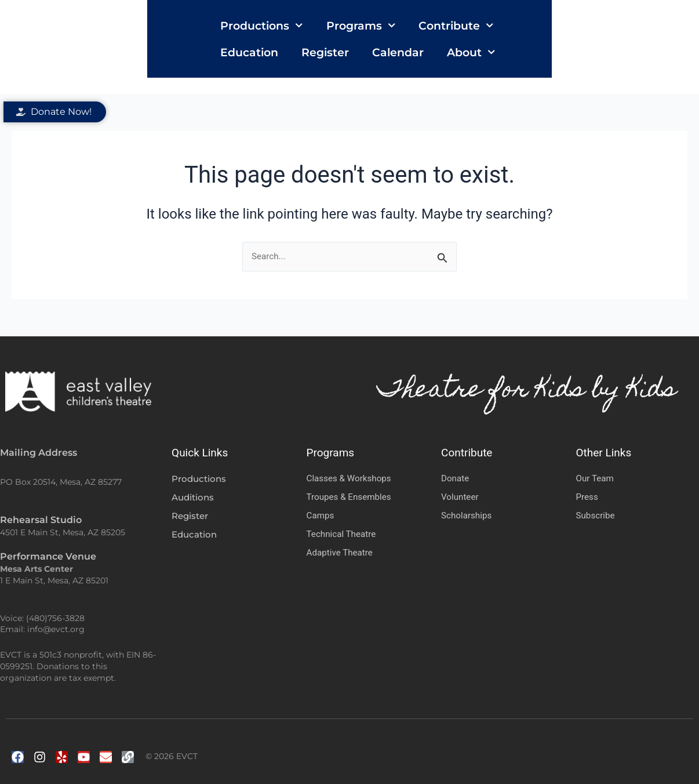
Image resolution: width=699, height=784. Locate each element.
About (164, 60)
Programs (280, 33)
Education (465, 34)
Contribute (375, 33)
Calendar (614, 34)
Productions (181, 33)
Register (541, 34)
